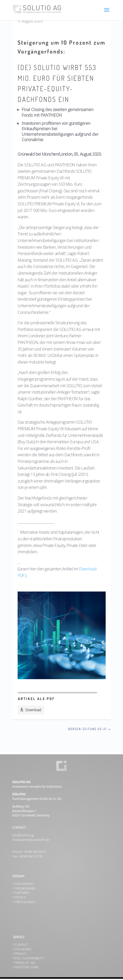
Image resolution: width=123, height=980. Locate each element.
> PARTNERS (21, 893)
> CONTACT (20, 945)
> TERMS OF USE (24, 963)
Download (33, 710)
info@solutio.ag (23, 835)
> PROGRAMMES (24, 888)
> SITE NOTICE (22, 949)
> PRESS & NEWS (24, 902)
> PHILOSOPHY (23, 884)
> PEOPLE (19, 897)
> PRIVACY (19, 954)
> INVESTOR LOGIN (25, 967)
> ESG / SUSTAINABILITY (28, 958)
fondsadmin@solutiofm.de (31, 840)
